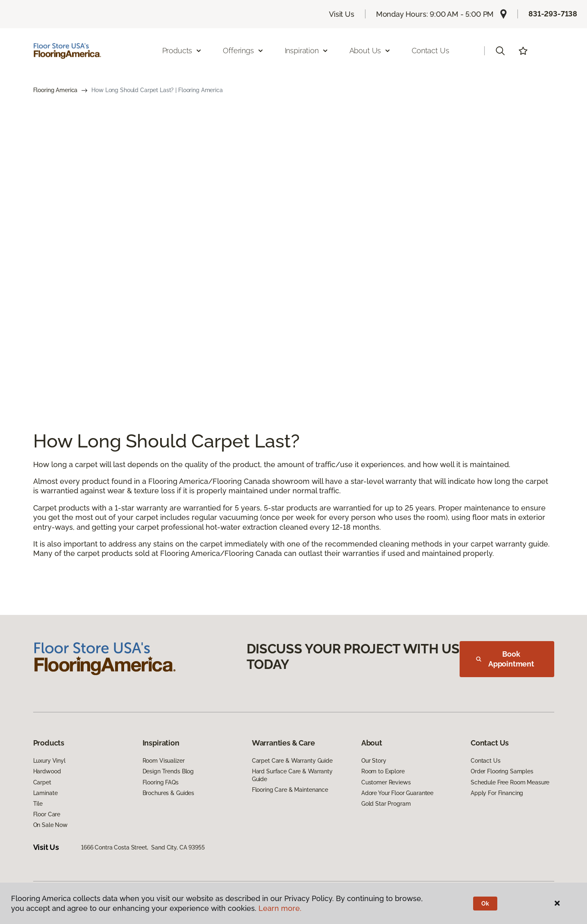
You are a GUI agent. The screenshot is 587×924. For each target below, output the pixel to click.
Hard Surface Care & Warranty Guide (292, 775)
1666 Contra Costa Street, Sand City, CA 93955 (143, 847)
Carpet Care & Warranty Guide (292, 761)
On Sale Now (50, 825)
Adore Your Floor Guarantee (397, 793)
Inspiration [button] (307, 51)
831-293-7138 (553, 14)
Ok (485, 904)
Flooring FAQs (161, 782)
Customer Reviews (386, 782)
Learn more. (280, 908)
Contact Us (430, 51)
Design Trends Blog (168, 771)
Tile (38, 804)
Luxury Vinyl (49, 761)
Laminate (45, 793)
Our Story (374, 761)
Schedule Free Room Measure (510, 782)
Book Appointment (505, 659)
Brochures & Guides (168, 793)
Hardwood (47, 771)
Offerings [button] (243, 51)
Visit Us (342, 14)
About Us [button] (370, 51)
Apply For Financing (497, 793)
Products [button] (182, 51)
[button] (500, 51)
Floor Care (47, 814)
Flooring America (56, 90)
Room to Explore (383, 771)
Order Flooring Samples (502, 771)
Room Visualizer (164, 761)
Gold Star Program (386, 804)
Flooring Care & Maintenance (290, 790)
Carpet (42, 782)
